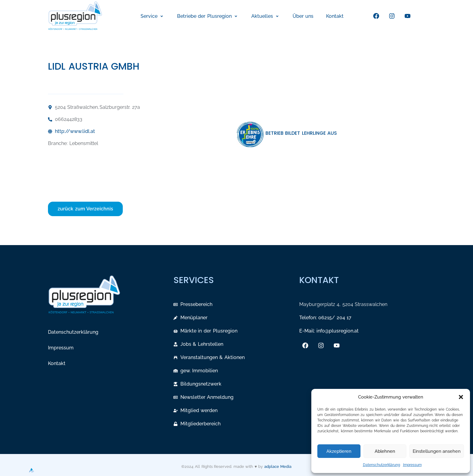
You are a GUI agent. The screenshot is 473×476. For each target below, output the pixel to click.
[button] (461, 397)
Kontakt (57, 363)
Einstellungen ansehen (437, 451)
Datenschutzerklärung (381, 465)
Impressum (412, 465)
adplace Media (278, 467)
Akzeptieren (339, 451)
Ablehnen (385, 451)
